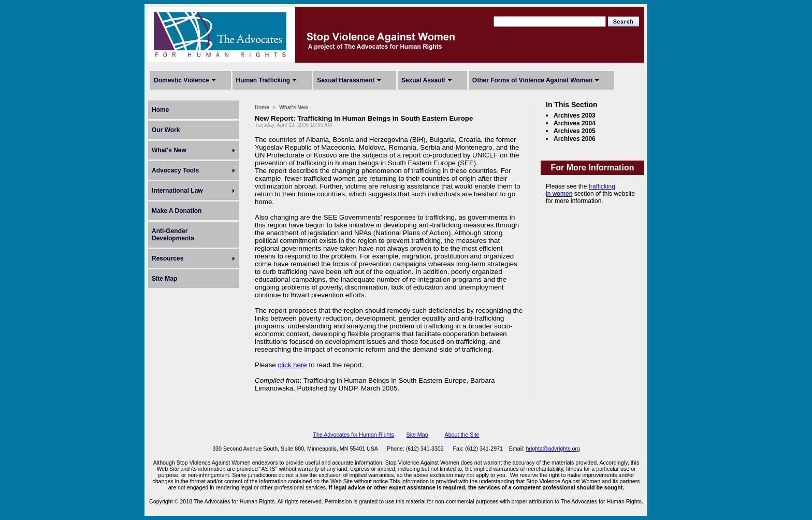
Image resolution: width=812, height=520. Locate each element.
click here (292, 365)
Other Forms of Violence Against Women (532, 80)
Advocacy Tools (175, 170)
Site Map (164, 279)
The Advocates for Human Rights (353, 435)
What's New (169, 150)
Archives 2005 (575, 131)
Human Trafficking (263, 80)
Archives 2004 (575, 123)
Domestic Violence (182, 80)
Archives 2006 (575, 139)
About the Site (462, 435)
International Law (177, 191)
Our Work (166, 130)
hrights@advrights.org (553, 449)
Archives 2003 (575, 115)
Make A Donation (177, 211)
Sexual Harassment (346, 80)
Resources (168, 258)
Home (160, 110)
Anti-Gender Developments (173, 235)
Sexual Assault (423, 80)
